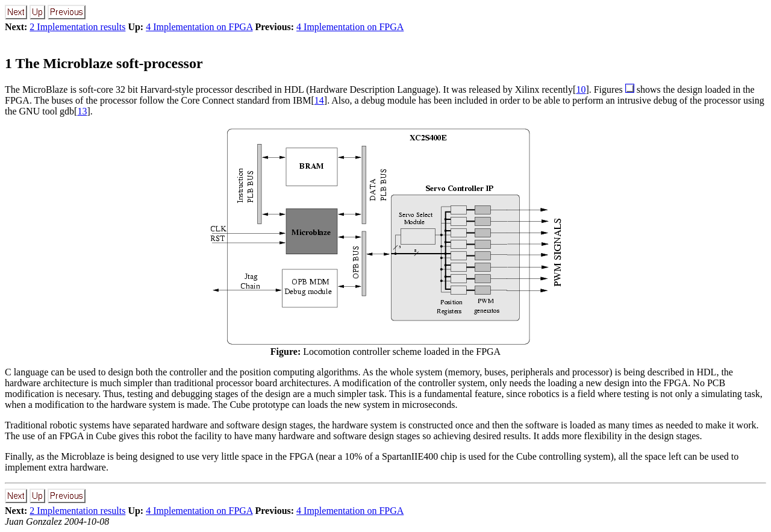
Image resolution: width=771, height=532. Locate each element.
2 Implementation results (77, 27)
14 (319, 100)
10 (581, 89)
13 (82, 111)
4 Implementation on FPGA (199, 27)
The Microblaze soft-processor (104, 63)
